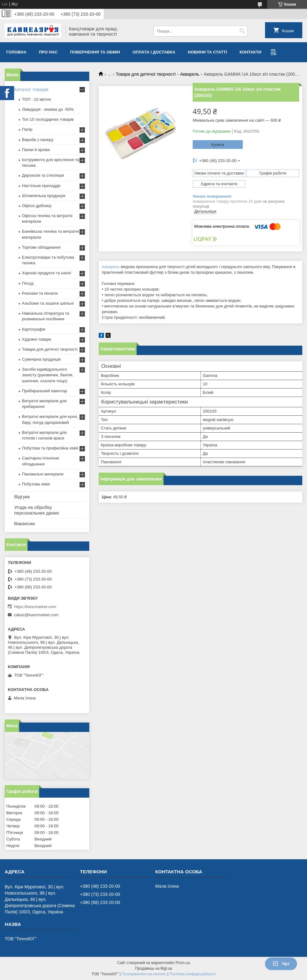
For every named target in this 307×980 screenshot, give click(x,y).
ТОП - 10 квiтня (36, 99)
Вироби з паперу (38, 140)
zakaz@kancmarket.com (36, 615)
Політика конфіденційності (193, 974)
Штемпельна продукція (44, 196)
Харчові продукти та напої (47, 273)
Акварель (190, 74)
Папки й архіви (36, 150)
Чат (281, 964)
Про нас (48, 52)
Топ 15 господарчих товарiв (48, 119)
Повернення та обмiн (95, 52)
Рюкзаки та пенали (40, 293)
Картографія (34, 329)
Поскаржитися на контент (144, 974)
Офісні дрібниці (37, 206)
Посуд (28, 283)
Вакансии (24, 523)
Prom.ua (183, 963)
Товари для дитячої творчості (146, 74)
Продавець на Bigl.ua (153, 968)
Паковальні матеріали (43, 474)
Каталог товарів (31, 89)
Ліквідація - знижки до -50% (48, 109)
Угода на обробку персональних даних (37, 510)
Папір (27, 129)
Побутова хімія (36, 484)
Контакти (251, 52)
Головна (16, 52)
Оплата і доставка (154, 52)
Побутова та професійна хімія (50, 448)
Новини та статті (208, 52)
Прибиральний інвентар (44, 391)
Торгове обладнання (41, 247)
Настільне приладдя (41, 186)
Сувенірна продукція (41, 359)
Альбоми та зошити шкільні (48, 303)
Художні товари (36, 339)
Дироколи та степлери (43, 175)
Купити (218, 145)
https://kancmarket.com (35, 607)
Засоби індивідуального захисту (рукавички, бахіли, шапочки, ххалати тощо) (48, 375)
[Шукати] (242, 31)
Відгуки (22, 497)
